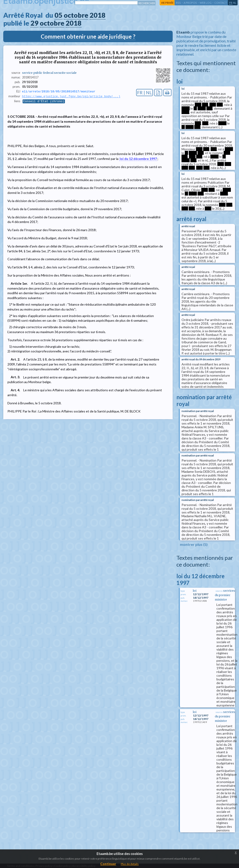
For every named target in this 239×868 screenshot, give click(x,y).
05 (58, 15)
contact (221, 3)
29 (34, 23)
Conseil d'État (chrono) (44, 102)
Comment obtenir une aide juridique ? (88, 36)
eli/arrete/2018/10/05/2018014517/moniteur (59, 91)
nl (235, 3)
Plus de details (130, 864)
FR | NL (145, 93)
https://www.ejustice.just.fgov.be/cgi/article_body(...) (71, 97)
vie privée (167, 3)
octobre (76, 15)
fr (231, 3)
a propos (190, 3)
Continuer (108, 864)
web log (206, 3)
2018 (98, 15)
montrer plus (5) (194, 544)
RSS (178, 3)
